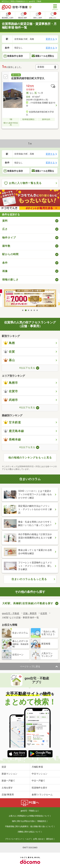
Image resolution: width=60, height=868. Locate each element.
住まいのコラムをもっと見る (29, 579)
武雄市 (11, 400)
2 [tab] (26, 310)
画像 (5, 271)
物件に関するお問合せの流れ (23, 821)
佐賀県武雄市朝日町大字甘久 (28, 78)
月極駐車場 (37, 767)
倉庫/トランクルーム (42, 795)
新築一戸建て (8, 781)
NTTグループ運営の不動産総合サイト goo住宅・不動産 (22, 1)
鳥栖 (9, 343)
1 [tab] (23, 310)
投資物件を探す (40, 788)
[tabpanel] (30, 298)
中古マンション (40, 774)
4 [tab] (32, 310)
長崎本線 (12, 440)
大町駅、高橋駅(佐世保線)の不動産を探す (28, 603)
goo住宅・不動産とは (29, 811)
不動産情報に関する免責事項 (16, 826)
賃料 (5, 221)
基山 (9, 360)
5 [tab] (34, 310)
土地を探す (7, 788)
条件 (5, 263)
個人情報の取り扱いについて (42, 826)
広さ (5, 229)
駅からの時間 (10, 254)
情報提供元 (42, 821)
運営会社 (50, 839)
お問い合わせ (38, 839)
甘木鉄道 (12, 422)
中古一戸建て (38, 781)
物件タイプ (9, 238)
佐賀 (9, 352)
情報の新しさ (10, 280)
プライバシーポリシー (14, 839)
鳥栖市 (11, 383)
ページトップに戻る (30, 666)
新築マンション (9, 774)
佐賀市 (11, 391)
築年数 (6, 246)
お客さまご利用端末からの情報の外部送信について (29, 816)
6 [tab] (37, 310)
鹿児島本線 (14, 431)
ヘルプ (28, 839)
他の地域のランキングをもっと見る (30, 458)
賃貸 (4, 767)
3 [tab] (29, 310)
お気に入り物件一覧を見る (23, 183)
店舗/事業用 (8, 795)
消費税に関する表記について (29, 832)
